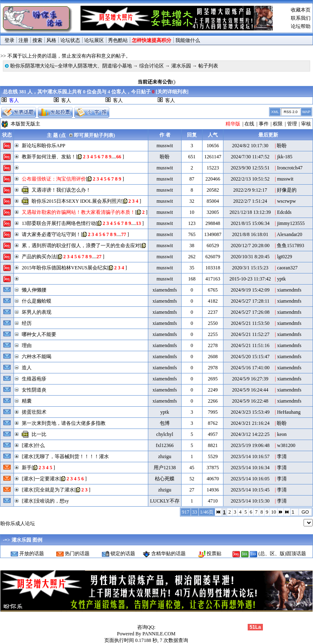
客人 (66, 100)
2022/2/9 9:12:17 (250, 190)
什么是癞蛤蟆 (37, 301)
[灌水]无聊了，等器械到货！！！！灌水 (65, 456)
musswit (165, 146)
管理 (292, 124)
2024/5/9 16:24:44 (250, 390)
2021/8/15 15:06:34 (250, 223)
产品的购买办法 (39, 257)
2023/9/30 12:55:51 (250, 168)
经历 (27, 323)
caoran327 (287, 268)
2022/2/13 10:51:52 (250, 179)
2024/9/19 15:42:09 (250, 290)
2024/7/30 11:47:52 (250, 157)
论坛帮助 (301, 26)
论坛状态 (70, 40)
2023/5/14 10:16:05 (250, 479)
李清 (282, 456)
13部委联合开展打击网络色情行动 (59, 223)
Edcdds (284, 212)
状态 (7, 135)
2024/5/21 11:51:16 (250, 345)
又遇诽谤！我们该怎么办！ (61, 190)
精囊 (27, 401)
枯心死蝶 (165, 479)
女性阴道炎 (34, 390)
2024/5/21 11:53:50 (250, 323)
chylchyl (165, 434)
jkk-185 (284, 157)
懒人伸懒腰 (34, 290)
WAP (306, 112)
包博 (165, 423)
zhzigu (165, 456)
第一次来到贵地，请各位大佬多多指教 (64, 423)
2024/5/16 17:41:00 (250, 368)
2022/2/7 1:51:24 (250, 201)
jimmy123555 (291, 223)
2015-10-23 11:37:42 (250, 279)
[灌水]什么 (33, 445)
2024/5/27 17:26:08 (250, 312)
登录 (9, 40)
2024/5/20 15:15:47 (250, 357)
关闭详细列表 (172, 92)
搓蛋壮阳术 (34, 412)
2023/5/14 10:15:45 (250, 490)
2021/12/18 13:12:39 (250, 212)
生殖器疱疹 (34, 379)
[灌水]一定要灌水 (41, 479)
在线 (249, 124)
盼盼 (282, 146)
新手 (27, 468)
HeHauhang (289, 412)
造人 (27, 368)
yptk (281, 279)
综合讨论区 (152, 66)
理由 (27, 345)
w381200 (286, 445)
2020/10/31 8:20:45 (250, 257)
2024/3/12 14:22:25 (250, 434)
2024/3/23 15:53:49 (250, 412)
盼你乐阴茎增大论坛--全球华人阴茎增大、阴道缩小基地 (71, 66)
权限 (278, 124)
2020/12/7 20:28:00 (250, 246)
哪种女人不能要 (39, 334)
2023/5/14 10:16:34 (250, 468)
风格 (51, 40)
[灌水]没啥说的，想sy (45, 501)
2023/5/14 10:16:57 (250, 456)
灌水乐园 (181, 66)
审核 (306, 124)
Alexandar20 (290, 234)
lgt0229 (284, 257)
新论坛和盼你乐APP (44, 146)
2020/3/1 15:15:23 (250, 268)
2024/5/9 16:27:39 (250, 379)
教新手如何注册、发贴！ (49, 157)
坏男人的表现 (37, 312)
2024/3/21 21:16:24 (250, 423)
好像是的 (287, 190)
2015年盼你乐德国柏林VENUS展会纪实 (64, 268)
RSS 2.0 (291, 112)
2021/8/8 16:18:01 (250, 234)
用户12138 (165, 468)
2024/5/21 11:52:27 (250, 334)
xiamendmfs (165, 290)
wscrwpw (286, 201)
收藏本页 (301, 10)
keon (282, 434)
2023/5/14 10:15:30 (250, 501)
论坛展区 (94, 40)
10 (274, 512)
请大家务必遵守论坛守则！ (51, 234)
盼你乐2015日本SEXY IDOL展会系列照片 (77, 201)
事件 (264, 124)
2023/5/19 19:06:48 (250, 445)
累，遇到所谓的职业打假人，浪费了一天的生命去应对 (81, 246)
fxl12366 (165, 445)
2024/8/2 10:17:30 (250, 146)
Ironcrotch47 (290, 168)
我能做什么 (188, 40)
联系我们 (301, 18)
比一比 (39, 434)
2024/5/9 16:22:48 (250, 401)
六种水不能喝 (37, 357)
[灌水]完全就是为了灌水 (48, 490)
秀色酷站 (118, 40)
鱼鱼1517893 (290, 246)
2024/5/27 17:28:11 (250, 301)
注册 (23, 40)
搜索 (37, 40)
